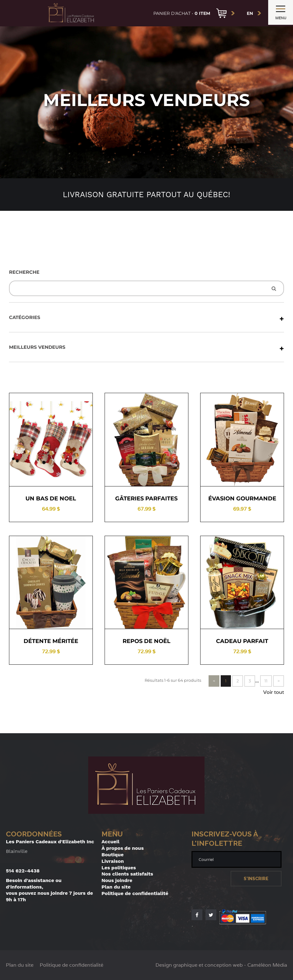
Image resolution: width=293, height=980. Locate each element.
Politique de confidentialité (135, 893)
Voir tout (274, 692)
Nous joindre (117, 880)
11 (266, 681)
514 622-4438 (23, 871)
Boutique (113, 855)
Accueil (110, 842)
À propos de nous (123, 848)
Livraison (113, 861)
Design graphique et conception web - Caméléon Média (221, 965)
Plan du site (116, 887)
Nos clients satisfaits (127, 874)
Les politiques (119, 868)
